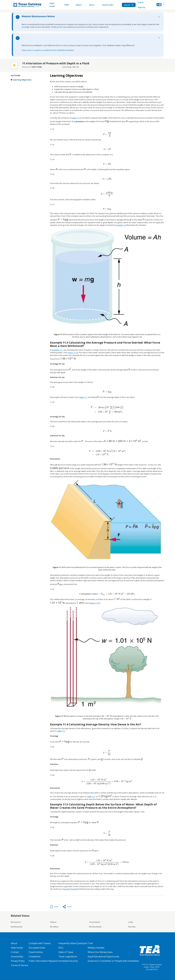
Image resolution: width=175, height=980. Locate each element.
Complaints (34, 956)
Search (129, 5)
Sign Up (141, 7)
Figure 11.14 (73, 353)
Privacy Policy (18, 961)
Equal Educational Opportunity (103, 956)
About (14, 943)
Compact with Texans (40, 943)
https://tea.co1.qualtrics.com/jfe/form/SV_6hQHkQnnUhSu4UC (48, 50)
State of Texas (66, 952)
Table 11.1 (83, 397)
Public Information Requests (43, 961)
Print (56, 907)
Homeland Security (68, 961)
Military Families (96, 948)
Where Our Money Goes (100, 952)
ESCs (61, 948)
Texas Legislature (68, 956)
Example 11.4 (121, 225)
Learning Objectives (22, 80)
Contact (15, 952)
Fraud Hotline (36, 952)
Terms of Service (20, 965)
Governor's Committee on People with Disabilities (113, 961)
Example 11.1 (57, 350)
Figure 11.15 (95, 603)
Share (69, 907)
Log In (141, 2)
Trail (90, 943)
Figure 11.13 (76, 118)
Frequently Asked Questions (73, 943)
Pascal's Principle (70, 889)
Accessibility (17, 956)
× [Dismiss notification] (159, 17)
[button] (160, 5)
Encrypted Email (37, 948)
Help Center (17, 948)
